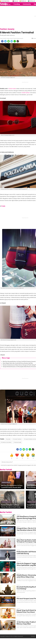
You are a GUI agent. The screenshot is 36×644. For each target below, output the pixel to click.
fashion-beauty (6, 482)
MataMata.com (24, 1)
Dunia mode (12, 89)
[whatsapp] (15, 41)
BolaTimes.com (32, 1)
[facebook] (2, 41)
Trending (17, 4)
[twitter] (5, 41)
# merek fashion (17, 439)
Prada (3, 206)
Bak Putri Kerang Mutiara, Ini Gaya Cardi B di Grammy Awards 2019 (12, 486)
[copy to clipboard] (18, 41)
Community (27, 4)
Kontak (33, 636)
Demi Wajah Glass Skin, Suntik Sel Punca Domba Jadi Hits (18, 363)
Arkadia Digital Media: (5, 1)
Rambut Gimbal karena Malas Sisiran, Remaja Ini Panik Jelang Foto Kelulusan (11, 506)
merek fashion (26, 93)
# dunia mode (17, 442)
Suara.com (16, 1)
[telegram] (12, 41)
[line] (8, 41)
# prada (8, 439)
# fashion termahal (6, 442)
